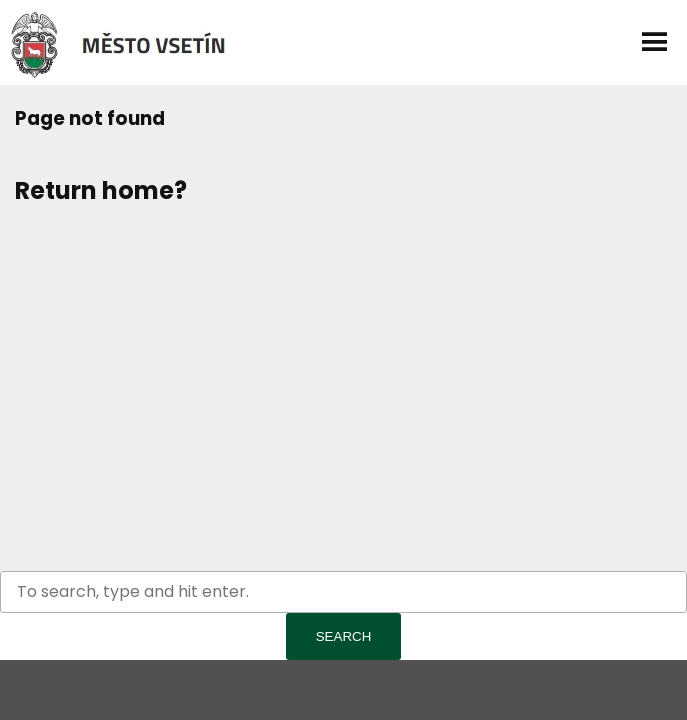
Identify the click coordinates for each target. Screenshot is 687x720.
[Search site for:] (343, 592)
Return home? (101, 190)
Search (344, 636)
